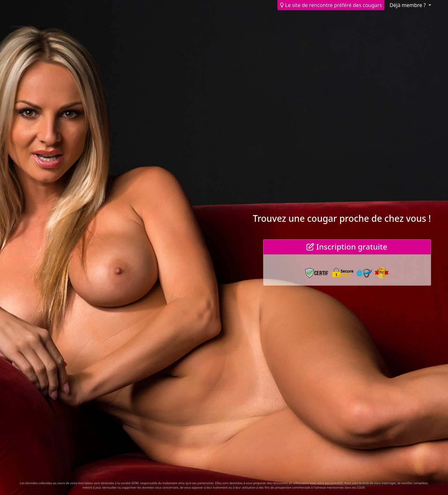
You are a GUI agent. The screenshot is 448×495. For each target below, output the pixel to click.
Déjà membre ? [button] (408, 5)
